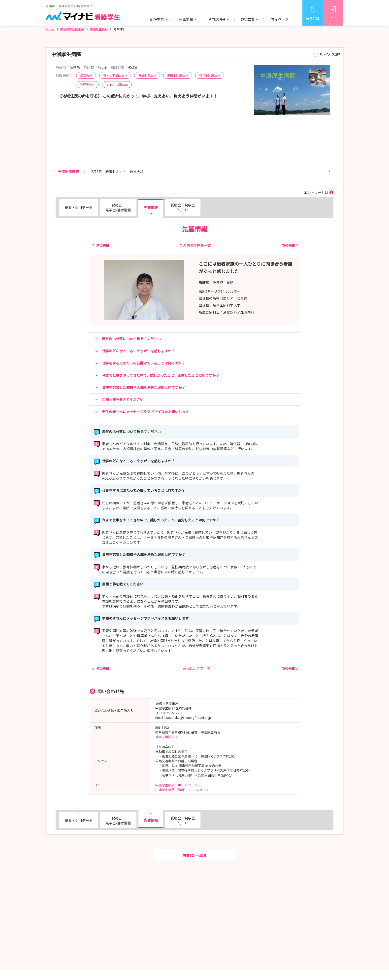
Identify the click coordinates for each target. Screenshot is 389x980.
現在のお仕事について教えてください (131, 339)
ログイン (333, 18)
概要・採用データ (79, 207)
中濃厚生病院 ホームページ (176, 785)
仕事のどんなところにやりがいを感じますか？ (138, 351)
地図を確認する (167, 737)
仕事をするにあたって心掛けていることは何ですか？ (144, 363)
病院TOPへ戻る (195, 855)
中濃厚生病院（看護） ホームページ (182, 790)
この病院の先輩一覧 (195, 245)
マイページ (280, 19)
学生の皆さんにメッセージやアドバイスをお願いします (145, 412)
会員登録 (313, 18)
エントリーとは (316, 192)
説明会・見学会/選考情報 (118, 207)
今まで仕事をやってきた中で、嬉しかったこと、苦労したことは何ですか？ (161, 375)
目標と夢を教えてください (123, 399)
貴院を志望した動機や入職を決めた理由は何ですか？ (144, 387)
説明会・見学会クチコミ (183, 207)
